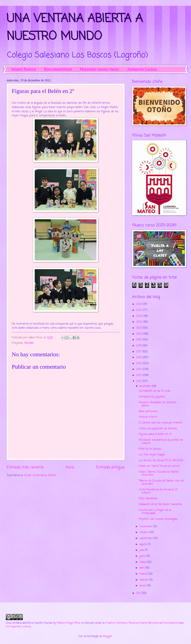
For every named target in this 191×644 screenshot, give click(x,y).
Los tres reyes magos (152, 455)
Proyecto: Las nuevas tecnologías (158, 519)
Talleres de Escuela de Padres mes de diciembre (161, 482)
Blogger (108, 636)
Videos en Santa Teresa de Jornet (159, 466)
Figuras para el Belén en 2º (155, 434)
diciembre (146, 386)
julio (142, 550)
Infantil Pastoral (24, 69)
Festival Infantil (148, 417)
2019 (139, 340)
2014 (139, 369)
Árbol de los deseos (150, 449)
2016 (139, 358)
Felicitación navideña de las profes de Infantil (161, 442)
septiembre (147, 538)
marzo (144, 574)
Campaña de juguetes (152, 397)
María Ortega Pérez (69, 623)
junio (143, 556)
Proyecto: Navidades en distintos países (158, 404)
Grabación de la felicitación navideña (160, 504)
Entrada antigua (110, 467)
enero (143, 586)
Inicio (70, 467)
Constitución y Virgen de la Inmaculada (155, 512)
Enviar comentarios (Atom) (40, 475)
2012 (139, 381)
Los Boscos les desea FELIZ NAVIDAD (161, 461)
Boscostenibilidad (58, 69)
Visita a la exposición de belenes (158, 429)
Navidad (29, 343)
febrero (144, 580)
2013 (139, 375)
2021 (139, 328)
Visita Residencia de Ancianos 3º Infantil (158, 491)
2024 (140, 310)
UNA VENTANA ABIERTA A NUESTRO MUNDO (75, 28)
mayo (143, 562)
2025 (140, 304)
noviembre (146, 527)
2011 (139, 593)
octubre (144, 532)
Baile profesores (148, 411)
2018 (139, 346)
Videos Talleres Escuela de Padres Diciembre (159, 474)
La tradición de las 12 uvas (155, 391)
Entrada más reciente (25, 467)
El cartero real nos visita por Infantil (160, 423)
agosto (144, 544)
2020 (140, 334)
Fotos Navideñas (148, 499)
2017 (139, 352)
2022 (140, 322)
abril (142, 568)
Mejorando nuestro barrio (99, 69)
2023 (140, 316)
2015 (139, 364)
